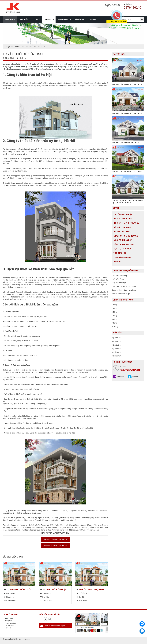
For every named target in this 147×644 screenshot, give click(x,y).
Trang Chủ (9, 47)
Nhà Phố (117, 262)
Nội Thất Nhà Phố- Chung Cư (126, 223)
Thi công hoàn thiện (123, 215)
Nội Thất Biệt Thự (122, 232)
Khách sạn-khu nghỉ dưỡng (126, 236)
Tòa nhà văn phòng (122, 257)
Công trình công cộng (124, 244)
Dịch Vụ (23, 58)
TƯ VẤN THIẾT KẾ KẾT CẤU (19, 590)
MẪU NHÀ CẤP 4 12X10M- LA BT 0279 (127, 84)
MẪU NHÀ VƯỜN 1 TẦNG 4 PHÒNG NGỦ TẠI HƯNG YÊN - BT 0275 (127, 202)
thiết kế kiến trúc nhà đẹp (47, 372)
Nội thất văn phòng (123, 219)
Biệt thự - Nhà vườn (122, 249)
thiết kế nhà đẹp (25, 294)
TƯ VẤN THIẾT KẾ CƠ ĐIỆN (55, 590)
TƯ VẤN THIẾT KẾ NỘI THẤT (92, 590)
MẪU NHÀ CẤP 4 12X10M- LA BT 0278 (127, 113)
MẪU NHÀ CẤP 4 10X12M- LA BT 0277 (127, 172)
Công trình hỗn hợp (123, 240)
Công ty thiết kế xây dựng (64, 518)
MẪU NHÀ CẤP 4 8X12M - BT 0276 (125, 143)
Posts (17, 47)
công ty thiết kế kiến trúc (43, 83)
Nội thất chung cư (122, 227)
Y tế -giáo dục (120, 253)
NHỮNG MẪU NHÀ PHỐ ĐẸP (55, 540)
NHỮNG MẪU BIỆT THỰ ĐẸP (55, 546)
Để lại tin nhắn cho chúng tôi (55, 626)
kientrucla (121, 377)
